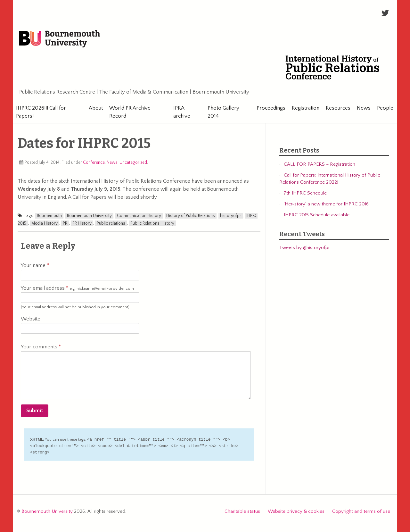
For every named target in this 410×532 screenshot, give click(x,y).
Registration (303, 108)
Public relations (111, 223)
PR (65, 223)
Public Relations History (152, 223)
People (383, 108)
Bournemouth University (60, 39)
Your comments (41, 347)
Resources (336, 108)
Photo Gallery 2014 (221, 112)
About (95, 108)
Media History (45, 223)
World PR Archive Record (129, 112)
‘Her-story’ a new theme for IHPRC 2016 (326, 204)
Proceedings (268, 108)
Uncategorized (133, 162)
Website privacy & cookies (296, 510)
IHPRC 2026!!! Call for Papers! (41, 112)
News (361, 108)
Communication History (139, 216)
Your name (35, 265)
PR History (82, 223)
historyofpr (231, 216)
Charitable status (242, 510)
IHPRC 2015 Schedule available (317, 215)
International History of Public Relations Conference (336, 67)
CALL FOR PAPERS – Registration (320, 164)
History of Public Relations (191, 216)
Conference (94, 162)
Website (31, 319)
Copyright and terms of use (361, 510)
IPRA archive (180, 112)
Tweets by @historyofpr (305, 248)
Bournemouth (49, 216)
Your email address (77, 288)
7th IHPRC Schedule (305, 193)
